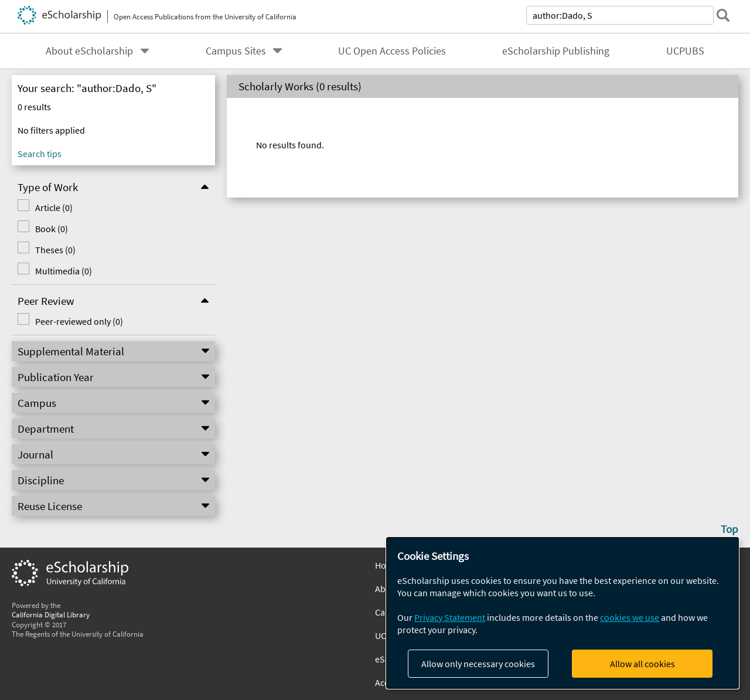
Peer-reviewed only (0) (79, 321)
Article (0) (54, 208)
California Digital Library (51, 614)
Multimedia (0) (64, 271)
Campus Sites (236, 51)
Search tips (40, 154)
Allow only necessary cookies (478, 664)
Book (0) (52, 229)
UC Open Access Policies (392, 51)
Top (729, 529)
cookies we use (630, 617)
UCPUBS (685, 51)
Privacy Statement (450, 617)
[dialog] (562, 613)
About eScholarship (89, 51)
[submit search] (723, 15)
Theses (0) (55, 250)
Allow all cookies (642, 664)
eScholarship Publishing (556, 51)
